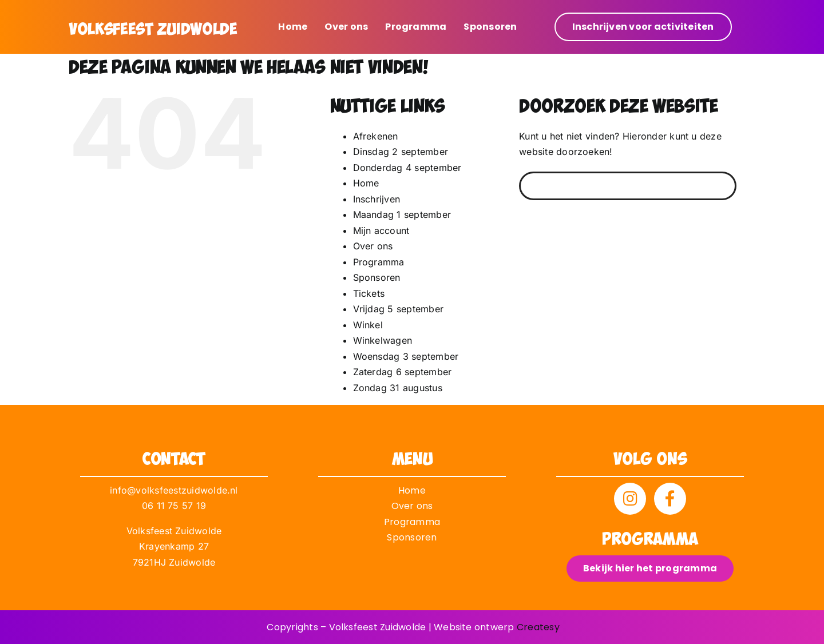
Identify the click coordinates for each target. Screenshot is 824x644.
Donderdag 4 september (407, 168)
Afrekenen (376, 136)
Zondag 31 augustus (398, 388)
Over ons (373, 246)
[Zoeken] (533, 186)
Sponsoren (377, 277)
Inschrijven (377, 199)
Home (366, 183)
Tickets (369, 293)
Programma (379, 262)
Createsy (538, 627)
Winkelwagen (383, 340)
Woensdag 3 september (406, 356)
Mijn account (381, 230)
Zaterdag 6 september (403, 372)
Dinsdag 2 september (401, 152)
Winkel (368, 325)
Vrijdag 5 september (399, 309)
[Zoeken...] (628, 186)
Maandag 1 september (402, 214)
